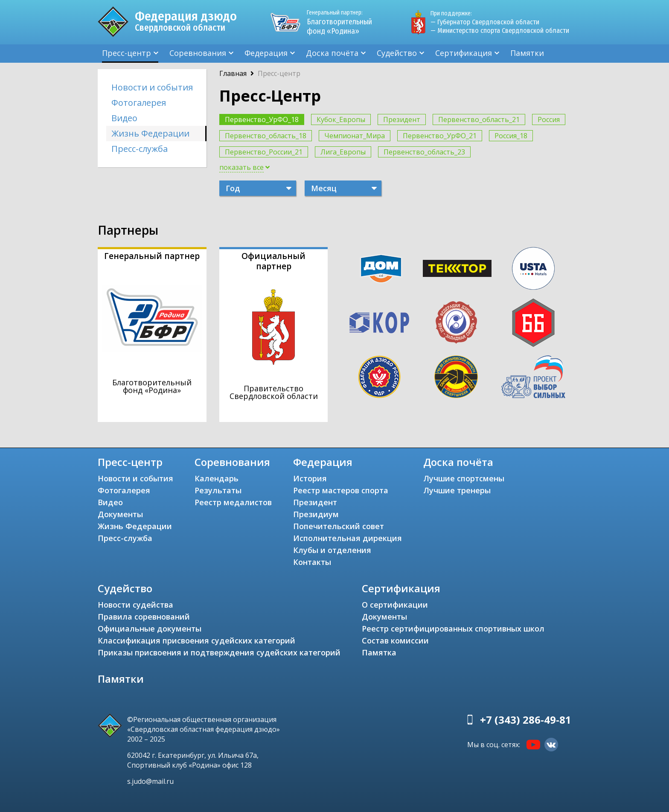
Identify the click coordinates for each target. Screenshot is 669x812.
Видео (124, 118)
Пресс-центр (127, 53)
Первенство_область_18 (266, 136)
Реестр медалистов (233, 502)
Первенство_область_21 (479, 119)
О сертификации (395, 605)
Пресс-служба (140, 149)
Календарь (217, 478)
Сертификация (464, 53)
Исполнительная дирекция (348, 538)
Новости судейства (135, 605)
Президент (402, 119)
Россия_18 (511, 136)
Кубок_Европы (341, 119)
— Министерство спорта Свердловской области (500, 31)
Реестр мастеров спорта (341, 490)
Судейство (397, 53)
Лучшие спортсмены (464, 478)
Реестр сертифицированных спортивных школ (453, 629)
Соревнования (198, 53)
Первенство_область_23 (424, 152)
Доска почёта (332, 53)
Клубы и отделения (332, 550)
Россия (549, 119)
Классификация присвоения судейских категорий (196, 640)
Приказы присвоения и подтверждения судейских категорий (219, 652)
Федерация (266, 53)
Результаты (218, 490)
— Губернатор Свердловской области (485, 22)
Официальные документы (150, 629)
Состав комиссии (395, 640)
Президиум (316, 514)
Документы (120, 514)
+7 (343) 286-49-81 (526, 720)
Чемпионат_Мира (355, 136)
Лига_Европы (343, 152)
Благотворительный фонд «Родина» (343, 22)
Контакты (312, 562)
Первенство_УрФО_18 (262, 119)
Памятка (379, 652)
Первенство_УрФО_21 (440, 136)
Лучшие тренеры (457, 490)
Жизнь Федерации (150, 133)
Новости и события (152, 87)
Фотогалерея (139, 103)
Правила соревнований (144, 617)
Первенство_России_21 (264, 152)
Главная (233, 73)
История (310, 478)
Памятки (527, 53)
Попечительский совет (339, 526)
